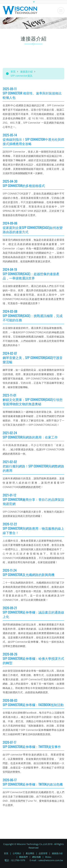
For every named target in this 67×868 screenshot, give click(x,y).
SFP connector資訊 (21, 76)
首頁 (13, 72)
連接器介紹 (26, 72)
